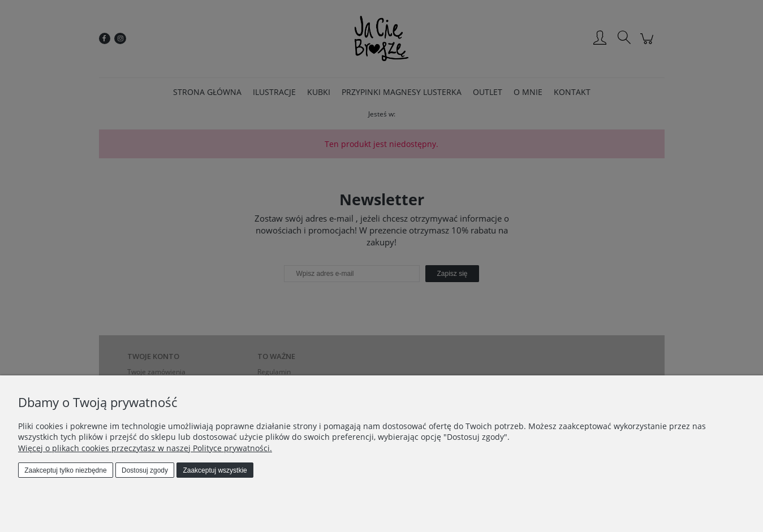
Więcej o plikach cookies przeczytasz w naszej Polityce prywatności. (145, 448)
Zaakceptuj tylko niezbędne (65, 470)
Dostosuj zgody (145, 470)
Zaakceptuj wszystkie (215, 470)
